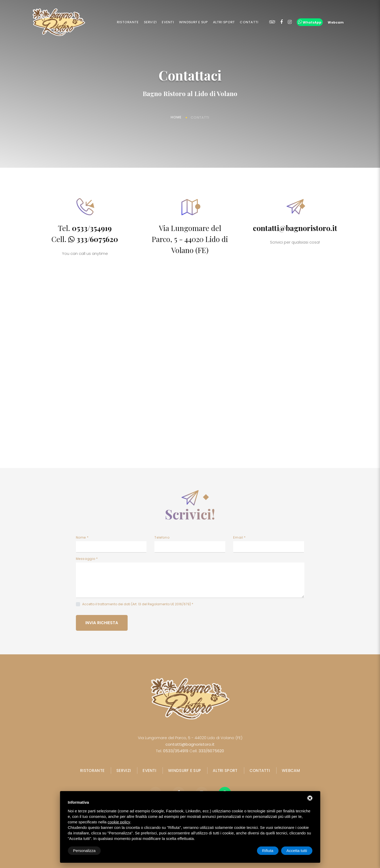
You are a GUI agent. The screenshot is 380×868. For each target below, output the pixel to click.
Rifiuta (268, 851)
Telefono (162, 537)
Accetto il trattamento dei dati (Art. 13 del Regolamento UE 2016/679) (137, 604)
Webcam (291, 770)
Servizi (150, 22)
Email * (239, 537)
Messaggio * (87, 559)
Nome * (82, 537)
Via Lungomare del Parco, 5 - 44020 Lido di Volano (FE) (190, 239)
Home (176, 117)
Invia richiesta (102, 623)
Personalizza (84, 851)
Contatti (249, 22)
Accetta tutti (297, 851)
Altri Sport (224, 22)
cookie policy (119, 822)
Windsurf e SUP (194, 22)
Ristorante (128, 22)
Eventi (168, 22)
